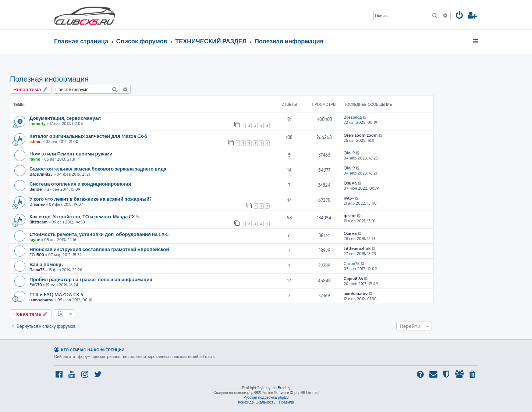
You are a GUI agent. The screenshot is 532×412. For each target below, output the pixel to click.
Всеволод (353, 117)
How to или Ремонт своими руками (71, 153)
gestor (350, 216)
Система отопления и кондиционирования (80, 184)
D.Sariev (37, 204)
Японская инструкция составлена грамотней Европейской (99, 249)
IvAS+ (349, 198)
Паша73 (37, 270)
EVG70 (36, 285)
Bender (36, 189)
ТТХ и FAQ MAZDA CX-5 (56, 294)
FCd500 (37, 255)
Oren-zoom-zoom (361, 135)
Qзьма (350, 183)
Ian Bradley (281, 388)
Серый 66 (353, 279)
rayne (35, 159)
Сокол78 (352, 264)
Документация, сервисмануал (65, 118)
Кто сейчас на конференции (93, 350)
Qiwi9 (349, 153)
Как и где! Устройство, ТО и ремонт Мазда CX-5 (84, 216)
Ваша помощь (46, 264)
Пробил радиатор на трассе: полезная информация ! (92, 279)
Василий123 (41, 174)
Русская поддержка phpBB (266, 397)
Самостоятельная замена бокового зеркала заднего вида (98, 169)
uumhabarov (41, 300)
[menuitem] (460, 16)
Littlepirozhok (357, 248)
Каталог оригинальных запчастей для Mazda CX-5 (88, 136)
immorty (38, 123)
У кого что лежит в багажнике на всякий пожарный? (91, 199)
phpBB (253, 393)
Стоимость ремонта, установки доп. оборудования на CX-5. (100, 234)
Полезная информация (49, 79)
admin (36, 141)
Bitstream (38, 222)
